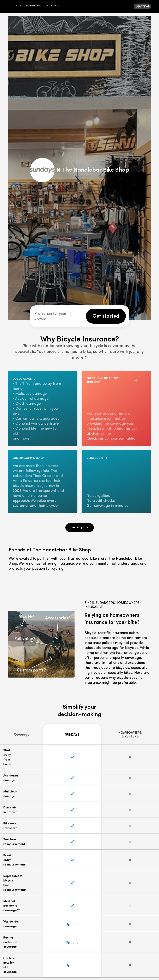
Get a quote (80, 528)
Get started (106, 316)
